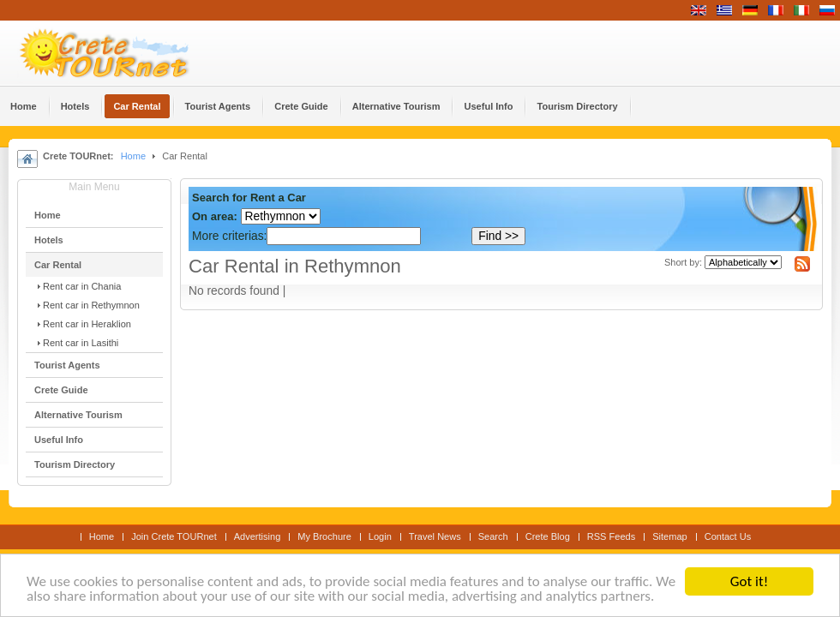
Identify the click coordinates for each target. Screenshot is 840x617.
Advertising (258, 536)
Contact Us (728, 536)
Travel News (435, 536)
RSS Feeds (611, 536)
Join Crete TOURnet (174, 536)
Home (133, 156)
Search (493, 536)
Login (380, 536)
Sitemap (669, 536)
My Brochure (324, 536)
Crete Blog (548, 536)
